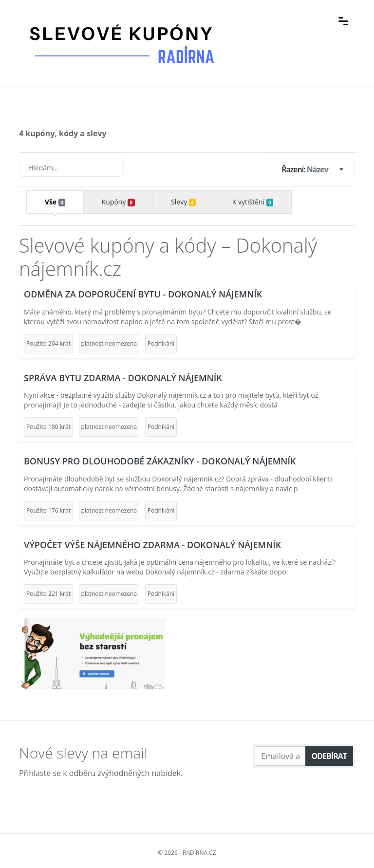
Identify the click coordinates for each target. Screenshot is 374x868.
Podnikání (161, 343)
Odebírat (329, 756)
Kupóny (118, 202)
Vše (55, 202)
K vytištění (253, 202)
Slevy (183, 202)
